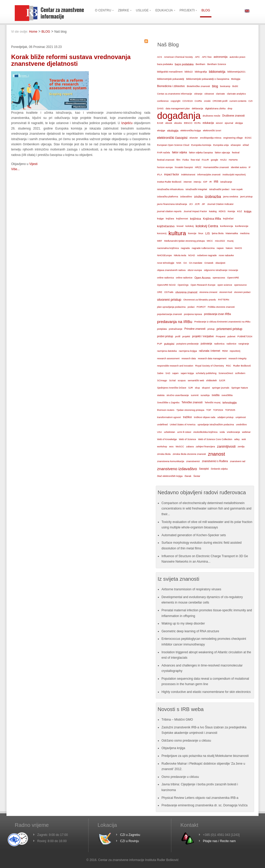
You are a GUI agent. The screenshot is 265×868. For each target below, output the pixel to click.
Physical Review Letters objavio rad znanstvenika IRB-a (200, 798)
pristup (211, 329)
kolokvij (190, 226)
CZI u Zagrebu (130, 835)
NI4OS (238, 248)
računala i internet (210, 351)
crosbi (207, 101)
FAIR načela (164, 153)
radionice (231, 344)
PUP (160, 344)
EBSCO (188, 123)
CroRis (198, 101)
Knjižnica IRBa (212, 219)
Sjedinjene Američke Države (172, 388)
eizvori (219, 123)
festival (236, 153)
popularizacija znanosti (170, 314)
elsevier (194, 138)
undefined (162, 425)
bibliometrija (217, 72)
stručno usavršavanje (178, 395)
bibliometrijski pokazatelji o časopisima (208, 79)
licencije (192, 233)
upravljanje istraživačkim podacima (216, 425)
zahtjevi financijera (205, 447)
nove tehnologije (166, 263)
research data (189, 358)
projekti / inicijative (203, 336)
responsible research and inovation (175, 366)
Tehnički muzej (213, 403)
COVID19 (187, 101)
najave (220, 248)
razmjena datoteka (167, 351)
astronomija (221, 57)
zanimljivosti (226, 446)
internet (187, 182)
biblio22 (189, 72)
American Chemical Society (178, 57)
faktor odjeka (180, 152)
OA (185, 263)
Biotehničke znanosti (198, 86)
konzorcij (162, 233)
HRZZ (198, 167)
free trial (195, 160)
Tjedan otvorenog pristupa (190, 410)
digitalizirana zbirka (215, 109)
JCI (191, 204)
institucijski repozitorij (234, 174)
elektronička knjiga (191, 130)
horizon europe (165, 167)
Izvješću (128, 123)
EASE (160, 123)
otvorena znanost (186, 292)
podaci (191, 307)
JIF (204, 204)
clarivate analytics (236, 94)
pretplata (162, 329)
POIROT (201, 307)
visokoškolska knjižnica (205, 432)
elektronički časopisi (172, 138)
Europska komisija (201, 145)
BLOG (46, 32)
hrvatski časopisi (184, 167)
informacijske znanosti (209, 175)
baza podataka (165, 64)
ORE (160, 292)
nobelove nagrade (207, 255)
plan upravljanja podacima (171, 307)
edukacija (208, 123)
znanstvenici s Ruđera (215, 461)
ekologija (173, 131)
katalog (213, 211)
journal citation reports (169, 211)
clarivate (220, 94)
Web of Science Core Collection (215, 439)
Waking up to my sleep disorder (183, 623)
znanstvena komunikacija (171, 461)
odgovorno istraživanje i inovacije (221, 270)
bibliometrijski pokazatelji (171, 79)
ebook (169, 123)
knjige (160, 218)
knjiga (248, 211)
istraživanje (226, 182)
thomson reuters (166, 410)
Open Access (203, 278)
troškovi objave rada (205, 417)
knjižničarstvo (166, 226)
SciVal (172, 381)
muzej (230, 241)
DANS (160, 109)
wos (171, 446)
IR (211, 182)
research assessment (168, 358)
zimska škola (164, 454)
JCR (197, 204)
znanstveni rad (237, 461)
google (215, 160)
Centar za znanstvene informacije (175, 94)
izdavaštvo (186, 196)
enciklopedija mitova (211, 138)
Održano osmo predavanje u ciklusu (186, 741)
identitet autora (239, 167)
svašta (216, 395)
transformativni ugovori (169, 417)
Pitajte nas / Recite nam (219, 841)
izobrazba (213, 197)
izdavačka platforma (168, 197)
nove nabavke (226, 255)
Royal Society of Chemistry (210, 366)
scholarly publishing (206, 373)
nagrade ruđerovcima (203, 248)
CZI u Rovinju (130, 841)
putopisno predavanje (187, 344)
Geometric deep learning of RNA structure (190, 631)
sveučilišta (227, 395)
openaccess (219, 278)
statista (161, 395)
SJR (191, 388)
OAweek (209, 263)
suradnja (205, 395)
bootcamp (225, 86)
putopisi (169, 344)
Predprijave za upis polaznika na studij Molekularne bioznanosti (205, 756)
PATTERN (224, 300)
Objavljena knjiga (173, 748)
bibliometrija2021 (237, 72)
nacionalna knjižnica (168, 248)
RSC (229, 366)
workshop (162, 447)
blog (215, 86)
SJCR (222, 381)
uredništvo (241, 425)
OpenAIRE (233, 278)
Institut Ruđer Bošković (169, 182)
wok (244, 439)
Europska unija (221, 145)
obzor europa (195, 270)
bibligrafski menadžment (170, 72)
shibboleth (212, 381)
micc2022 (220, 241)
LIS (207, 233)
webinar (246, 432)
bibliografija (201, 72)
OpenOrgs (183, 285)
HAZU (223, 160)
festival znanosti (166, 160)
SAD (168, 373)
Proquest (221, 336)
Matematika (232, 233)
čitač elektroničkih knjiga (170, 476)
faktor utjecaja (222, 153)
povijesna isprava (193, 314)
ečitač (246, 145)
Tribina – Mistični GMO (177, 720)
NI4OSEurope (164, 255)
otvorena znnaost (208, 292)
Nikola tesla (180, 255)
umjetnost (241, 417)
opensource (240, 285)
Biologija (236, 79)
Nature (229, 248)
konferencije (242, 226)
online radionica (165, 278)
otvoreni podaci (242, 292)
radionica (219, 344)
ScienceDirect (226, 373)
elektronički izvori (212, 131)
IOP (205, 182)
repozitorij (235, 351)
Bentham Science (217, 64)
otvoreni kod (226, 292)
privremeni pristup (229, 329)
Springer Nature (240, 388)
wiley (237, 439)
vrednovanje (233, 432)
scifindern (240, 373)
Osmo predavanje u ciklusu (180, 777)
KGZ (240, 211)
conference (163, 101)
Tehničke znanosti (192, 402)
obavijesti (220, 263)
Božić (235, 86)
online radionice (184, 278)
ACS (160, 57)
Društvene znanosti (233, 116)
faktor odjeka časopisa (201, 153)
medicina (245, 233)
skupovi (206, 388)
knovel (180, 226)
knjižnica (195, 219)
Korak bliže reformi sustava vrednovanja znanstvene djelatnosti (71, 60)
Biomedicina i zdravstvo (171, 86)
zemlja (241, 447)
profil (178, 336)
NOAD (192, 255)
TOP (209, 410)
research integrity (238, 358)
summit (195, 395)
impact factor (172, 174)
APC (197, 57)
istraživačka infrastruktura (170, 189)
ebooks (178, 123)
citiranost (209, 94)
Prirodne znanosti (195, 329)
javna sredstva (231, 197)
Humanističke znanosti (216, 167)
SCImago (162, 381)
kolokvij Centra (207, 226)
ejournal (229, 123)
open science (225, 285)
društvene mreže (211, 116)
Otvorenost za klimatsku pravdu (200, 300)
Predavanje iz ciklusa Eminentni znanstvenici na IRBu (222, 322)
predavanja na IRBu (175, 322)
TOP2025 (230, 410)
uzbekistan (170, 432)
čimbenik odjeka (219, 469)
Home (33, 32)
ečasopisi (236, 145)
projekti (186, 336)
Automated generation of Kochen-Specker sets (194, 535)
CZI (251, 101)
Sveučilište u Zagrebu (168, 403)
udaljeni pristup (225, 417)
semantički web (196, 381)
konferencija (227, 226)
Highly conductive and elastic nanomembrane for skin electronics (206, 692)
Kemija (231, 211)
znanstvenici (193, 461)
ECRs (197, 123)
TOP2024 (218, 410)
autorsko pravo (237, 57)
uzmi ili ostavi (184, 432)
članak (188, 476)
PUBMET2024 (245, 336)
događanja (179, 116)
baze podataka (184, 64)
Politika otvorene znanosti (221, 307)
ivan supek (237, 189)
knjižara (170, 219)
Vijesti (33, 164)
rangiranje (244, 344)
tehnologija (230, 403)
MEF (160, 241)
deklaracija (197, 109)
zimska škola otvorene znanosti (189, 454)
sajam (175, 373)
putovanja (207, 344)
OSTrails (169, 292)
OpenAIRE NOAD (166, 285)
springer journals (221, 388)
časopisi (204, 469)
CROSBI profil (220, 101)
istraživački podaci (219, 189)
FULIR (205, 160)
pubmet (231, 336)
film (178, 160)
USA (160, 432)
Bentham (200, 64)
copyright (176, 101)
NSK (179, 263)
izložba (198, 197)
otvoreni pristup (169, 300)
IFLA (160, 175)
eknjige (161, 130)
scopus (182, 380)
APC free (207, 57)
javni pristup (246, 197)
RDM (225, 351)
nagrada (185, 248)
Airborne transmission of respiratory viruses (191, 589)
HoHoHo (233, 160)
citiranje (198, 94)
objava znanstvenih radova (171, 270)
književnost (182, 219)
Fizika (186, 160)
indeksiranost (188, 175)
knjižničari (228, 219)
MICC (210, 241)
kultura (177, 233)
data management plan (178, 109)
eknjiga (239, 123)
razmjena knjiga (188, 351)
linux (201, 233)
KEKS (222, 211)
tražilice (187, 417)
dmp (230, 109)
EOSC (248, 138)
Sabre (160, 373)
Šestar (197, 476)
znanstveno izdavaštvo (177, 469)
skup (197, 388)
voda (222, 432)
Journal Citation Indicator (220, 204)
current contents (238, 101)
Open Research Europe (203, 285)
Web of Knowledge (167, 439)
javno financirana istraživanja (172, 204)
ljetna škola (218, 233)
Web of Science (187, 439)
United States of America (183, 425)
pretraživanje (175, 329)
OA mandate (196, 263)
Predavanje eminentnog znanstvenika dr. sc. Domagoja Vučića (204, 805)
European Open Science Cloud (173, 145)
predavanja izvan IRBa (217, 314)
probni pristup (165, 336)
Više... (15, 169)
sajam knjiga (187, 373)
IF (249, 167)
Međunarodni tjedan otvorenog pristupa (185, 241)
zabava (190, 447)
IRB (216, 182)
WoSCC (180, 447)
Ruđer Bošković (242, 366)
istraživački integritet (196, 189)
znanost (216, 454)
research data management (212, 358)
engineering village (233, 138)
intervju (197, 182)
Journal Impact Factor (195, 211)
